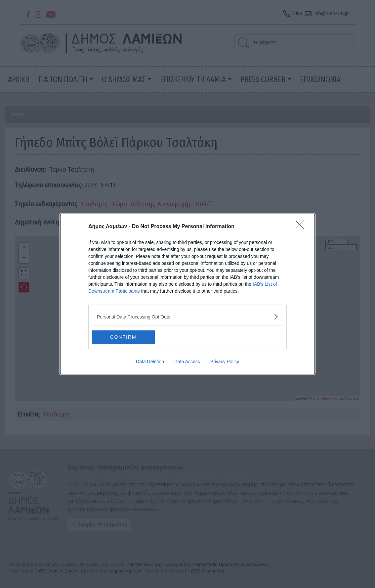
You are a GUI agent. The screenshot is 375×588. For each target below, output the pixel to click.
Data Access (187, 362)
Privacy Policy (225, 362)
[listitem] (187, 317)
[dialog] (187, 294)
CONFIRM (123, 337)
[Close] (302, 227)
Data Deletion (150, 362)
